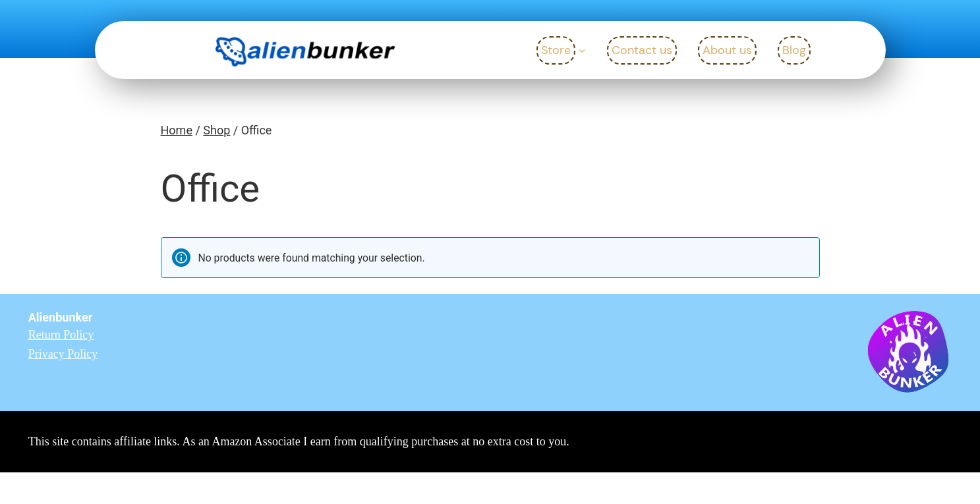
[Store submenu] (582, 50)
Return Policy (61, 335)
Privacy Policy (63, 354)
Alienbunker (60, 317)
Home (177, 130)
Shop (216, 130)
